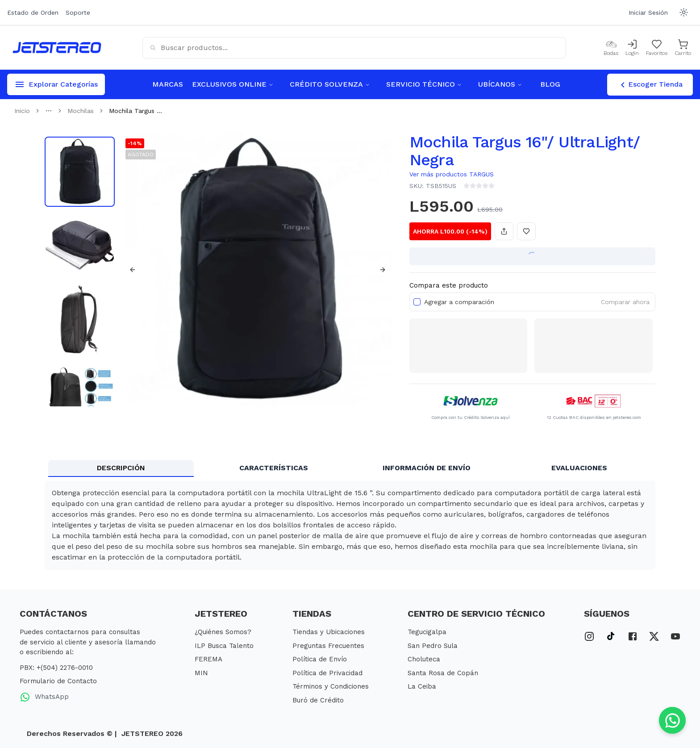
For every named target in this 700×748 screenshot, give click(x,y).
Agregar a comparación (459, 302)
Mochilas (81, 111)
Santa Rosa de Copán (443, 673)
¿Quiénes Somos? (223, 632)
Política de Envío (320, 659)
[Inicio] (57, 48)
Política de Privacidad (327, 673)
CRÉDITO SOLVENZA (330, 84)
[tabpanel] (350, 525)
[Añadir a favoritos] (526, 231)
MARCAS (168, 84)
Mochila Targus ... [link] (135, 111)
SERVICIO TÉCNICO (424, 84)
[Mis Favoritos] (657, 48)
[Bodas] (611, 48)
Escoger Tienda (650, 85)
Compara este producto (449, 285)
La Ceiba (422, 686)
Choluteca (424, 659)
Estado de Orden (33, 13)
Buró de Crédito (318, 700)
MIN (201, 673)
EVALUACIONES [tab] (579, 468)
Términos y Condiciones (331, 686)
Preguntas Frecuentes (328, 646)
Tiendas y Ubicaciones (329, 632)
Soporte (78, 13)
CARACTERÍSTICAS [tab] (274, 468)
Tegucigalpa (427, 632)
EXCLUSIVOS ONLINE (233, 84)
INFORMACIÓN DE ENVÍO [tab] (427, 468)
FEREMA (208, 659)
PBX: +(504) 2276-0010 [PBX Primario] (56, 668)
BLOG (550, 84)
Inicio (22, 111)
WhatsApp (44, 697)
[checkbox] (417, 302)
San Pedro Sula (433, 646)
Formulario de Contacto (58, 681)
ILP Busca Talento (224, 646)
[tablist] (350, 468)
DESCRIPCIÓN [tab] (121, 468)
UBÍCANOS (500, 84)
